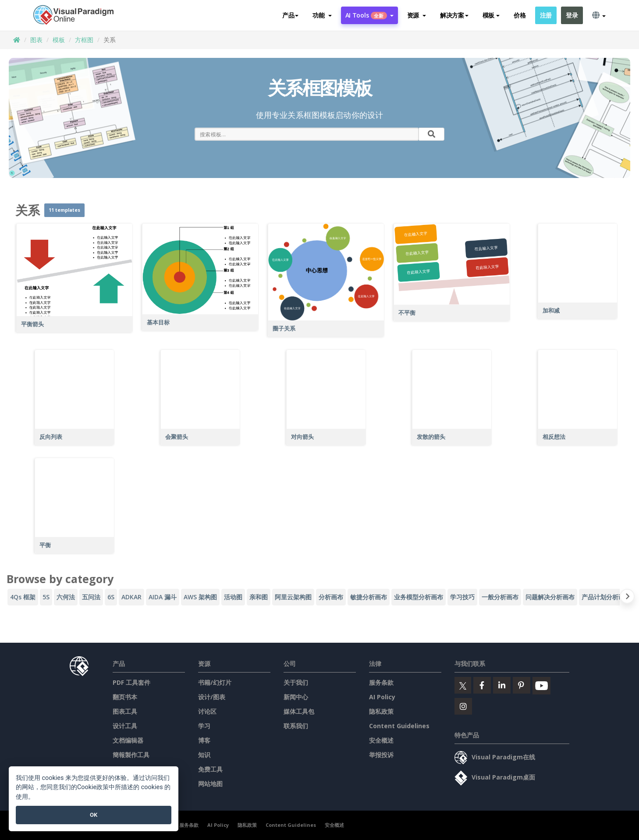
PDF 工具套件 (131, 682)
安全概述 (381, 740)
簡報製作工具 (131, 755)
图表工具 (125, 711)
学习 (204, 726)
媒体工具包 (299, 711)
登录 (572, 15)
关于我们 (296, 682)
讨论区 (207, 711)
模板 (59, 40)
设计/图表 (212, 697)
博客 (204, 740)
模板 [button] (491, 15)
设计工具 (125, 726)
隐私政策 (381, 711)
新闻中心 (296, 697)
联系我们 (296, 726)
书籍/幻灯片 (215, 682)
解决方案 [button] (454, 15)
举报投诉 (381, 755)
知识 (204, 755)
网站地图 (210, 784)
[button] (322, 15)
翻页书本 (125, 697)
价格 (520, 15)
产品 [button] (290, 15)
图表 (36, 40)
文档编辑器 (128, 740)
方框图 (84, 40)
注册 (546, 15)
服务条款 (381, 682)
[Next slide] (627, 598)
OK (94, 815)
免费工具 (210, 769)
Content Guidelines (399, 726)
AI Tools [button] (369, 15)
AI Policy (382, 697)
